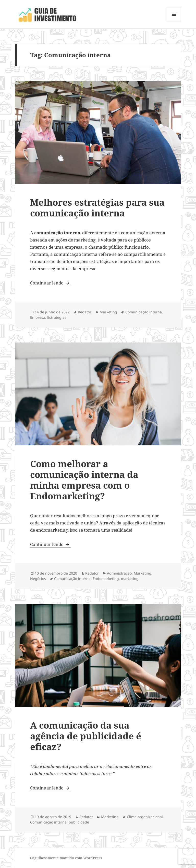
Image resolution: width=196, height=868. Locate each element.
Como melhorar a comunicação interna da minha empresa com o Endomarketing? (84, 480)
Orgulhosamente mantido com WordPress (66, 858)
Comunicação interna (144, 312)
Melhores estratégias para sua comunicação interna (97, 208)
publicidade (79, 822)
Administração (119, 573)
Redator (85, 312)
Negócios (38, 579)
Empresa (38, 317)
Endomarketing (106, 579)
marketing (130, 579)
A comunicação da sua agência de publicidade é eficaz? (86, 736)
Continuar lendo (50, 283)
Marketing (108, 312)
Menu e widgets (174, 21)
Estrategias (57, 317)
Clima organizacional (145, 817)
